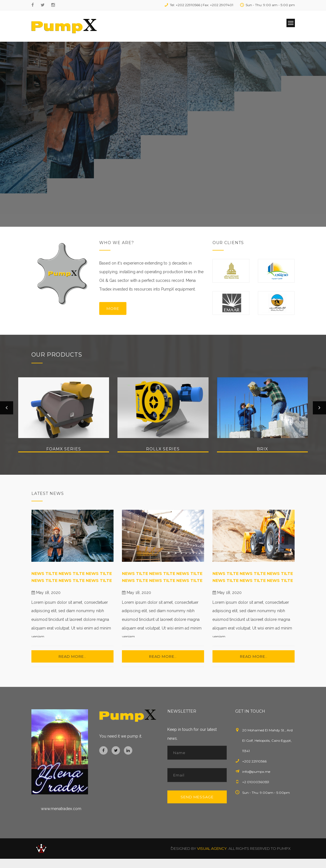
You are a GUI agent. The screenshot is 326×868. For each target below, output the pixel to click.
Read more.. (72, 656)
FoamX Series (64, 449)
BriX (262, 449)
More (113, 308)
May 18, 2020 (48, 593)
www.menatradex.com (61, 809)
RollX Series (163, 449)
